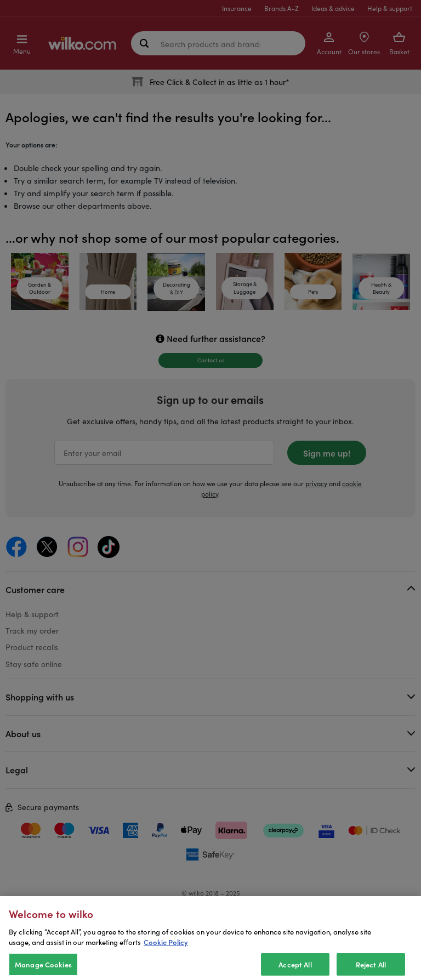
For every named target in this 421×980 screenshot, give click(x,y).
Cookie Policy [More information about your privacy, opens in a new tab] (166, 959)
